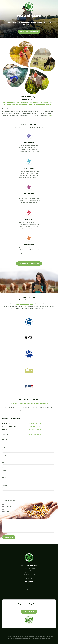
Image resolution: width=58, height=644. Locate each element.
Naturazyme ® (8, 506)
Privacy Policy (24, 640)
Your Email (6, 493)
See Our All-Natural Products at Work (29, 263)
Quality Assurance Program (24, 304)
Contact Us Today (29, 612)
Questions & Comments (10, 517)
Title (4, 447)
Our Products (29, 585)
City (4, 463)
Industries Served (29, 591)
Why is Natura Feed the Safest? (29, 32)
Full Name (6, 440)
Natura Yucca (8, 509)
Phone (5, 478)
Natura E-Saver (8, 514)
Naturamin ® (7, 504)
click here (49, 116)
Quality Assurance (29, 589)
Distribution (29, 587)
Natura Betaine (8, 511)
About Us (29, 593)
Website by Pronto (32, 640)
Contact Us (29, 595)
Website (5, 485)
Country (5, 470)
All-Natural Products (9, 501)
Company (6, 455)
